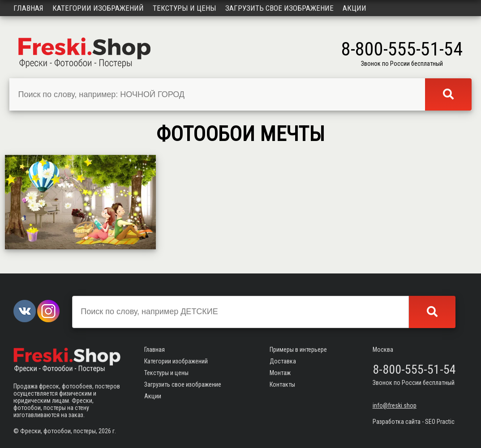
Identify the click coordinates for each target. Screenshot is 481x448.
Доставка (283, 361)
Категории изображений (98, 8)
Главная (28, 8)
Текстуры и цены (185, 8)
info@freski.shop (395, 405)
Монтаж (280, 373)
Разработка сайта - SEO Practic (414, 422)
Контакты (282, 384)
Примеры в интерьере (298, 350)
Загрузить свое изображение (279, 8)
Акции (354, 8)
